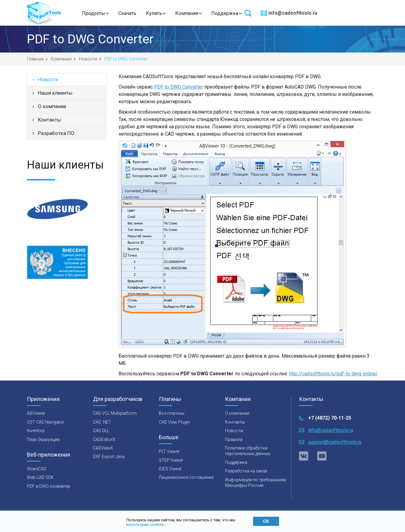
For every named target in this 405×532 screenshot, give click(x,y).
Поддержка (225, 13)
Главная (35, 59)
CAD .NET (102, 422)
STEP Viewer (171, 460)
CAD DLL (101, 431)
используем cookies (145, 525)
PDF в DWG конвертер (49, 486)
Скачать (127, 13)
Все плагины (172, 413)
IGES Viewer (170, 469)
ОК (266, 521)
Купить (154, 13)
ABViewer (36, 413)
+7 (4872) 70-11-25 (330, 418)
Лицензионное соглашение (186, 477)
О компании (52, 106)
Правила (234, 439)
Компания (187, 13)
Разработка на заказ (246, 471)
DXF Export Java (109, 457)
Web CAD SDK (40, 477)
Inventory (36, 431)
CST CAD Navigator (46, 422)
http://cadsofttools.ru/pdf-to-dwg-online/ (333, 374)
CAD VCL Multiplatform (115, 413)
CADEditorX (104, 439)
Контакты (50, 120)
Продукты (94, 13)
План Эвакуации (43, 439)
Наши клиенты (55, 93)
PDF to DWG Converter (179, 87)
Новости (88, 59)
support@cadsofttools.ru (335, 442)
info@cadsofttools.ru (293, 13)
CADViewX (103, 448)
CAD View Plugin (175, 422)
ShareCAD (37, 469)
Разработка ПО (56, 133)
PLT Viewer (169, 451)
